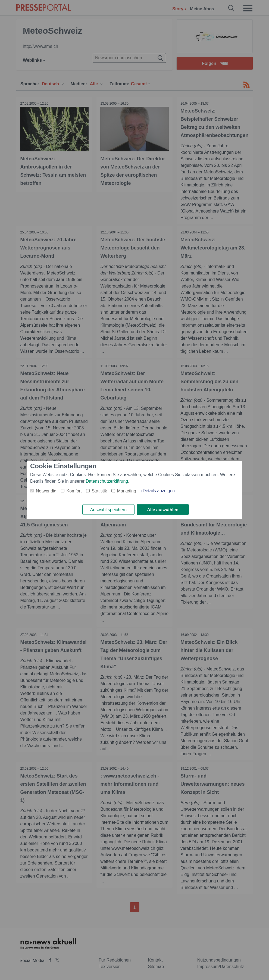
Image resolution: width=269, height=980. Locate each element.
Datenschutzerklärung (107, 481)
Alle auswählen (163, 510)
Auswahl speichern (108, 510)
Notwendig (46, 491)
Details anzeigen (159, 491)
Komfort (74, 491)
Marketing (127, 491)
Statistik (99, 491)
